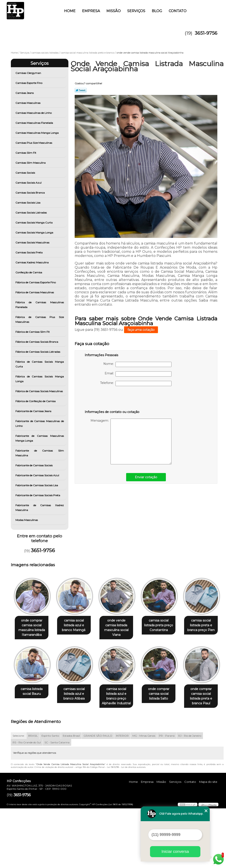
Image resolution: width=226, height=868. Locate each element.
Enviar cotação (146, 477)
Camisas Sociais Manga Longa (35, 232)
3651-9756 (206, 33)
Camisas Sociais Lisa (28, 203)
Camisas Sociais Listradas (31, 213)
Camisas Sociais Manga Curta (34, 223)
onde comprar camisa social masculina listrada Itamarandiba (33, 628)
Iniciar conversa (175, 852)
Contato (178, 11)
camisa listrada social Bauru (77, 692)
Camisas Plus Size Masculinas (34, 143)
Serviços (136, 11)
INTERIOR (122, 795)
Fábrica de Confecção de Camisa (36, 401)
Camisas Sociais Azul (29, 183)
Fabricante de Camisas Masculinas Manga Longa (40, 438)
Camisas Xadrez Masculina (32, 262)
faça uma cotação (141, 330)
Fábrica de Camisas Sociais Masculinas (39, 391)
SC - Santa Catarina (57, 802)
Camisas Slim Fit (26, 153)
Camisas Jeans (25, 93)
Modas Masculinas (27, 520)
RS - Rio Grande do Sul (27, 802)
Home (70, 11)
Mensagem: (131, 441)
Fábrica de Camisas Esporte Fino (36, 282)
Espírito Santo (50, 795)
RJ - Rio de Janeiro (190, 795)
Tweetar (81, 90)
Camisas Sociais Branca (30, 193)
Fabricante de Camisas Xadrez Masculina (40, 508)
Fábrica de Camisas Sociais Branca (37, 342)
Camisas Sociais (26, 173)
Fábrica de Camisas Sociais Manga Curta (40, 364)
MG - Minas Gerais (144, 795)
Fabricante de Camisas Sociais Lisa (37, 485)
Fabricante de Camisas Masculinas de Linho (40, 423)
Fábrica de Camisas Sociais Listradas (38, 352)
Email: (138, 374)
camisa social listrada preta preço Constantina (165, 625)
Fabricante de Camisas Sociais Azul (38, 475)
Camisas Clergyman (29, 73)
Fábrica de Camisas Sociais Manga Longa (40, 379)
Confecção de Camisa (29, 272)
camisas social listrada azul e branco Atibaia (121, 694)
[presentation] (112, 399)
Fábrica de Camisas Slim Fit (33, 332)
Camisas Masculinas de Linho (34, 113)
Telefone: (136, 383)
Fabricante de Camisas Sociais (34, 465)
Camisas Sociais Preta (29, 252)
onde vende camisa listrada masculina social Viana (121, 625)
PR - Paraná (167, 795)
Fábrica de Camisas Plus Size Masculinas (40, 319)
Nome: (137, 364)
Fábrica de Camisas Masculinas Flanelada (40, 305)
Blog (157, 11)
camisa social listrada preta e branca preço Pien (32, 694)
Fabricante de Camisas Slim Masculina (40, 453)
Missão (114, 11)
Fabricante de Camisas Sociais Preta (38, 495)
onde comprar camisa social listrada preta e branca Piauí (77, 758)
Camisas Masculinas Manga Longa (37, 133)
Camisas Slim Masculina (31, 163)
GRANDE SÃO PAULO (98, 795)
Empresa (91, 11)
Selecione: (19, 795)
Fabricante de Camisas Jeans (34, 411)
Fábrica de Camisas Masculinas (35, 292)
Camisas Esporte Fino (29, 83)
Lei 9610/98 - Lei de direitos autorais (126, 827)
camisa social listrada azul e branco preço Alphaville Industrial (165, 694)
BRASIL (33, 795)
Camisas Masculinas (28, 103)
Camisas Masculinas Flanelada (35, 123)
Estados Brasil (71, 795)
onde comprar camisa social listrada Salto (32, 758)
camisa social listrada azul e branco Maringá (77, 625)
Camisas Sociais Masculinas (33, 242)
